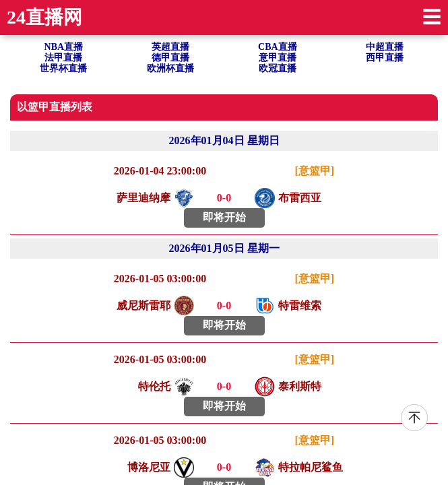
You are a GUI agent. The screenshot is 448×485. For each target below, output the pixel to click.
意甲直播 (278, 58)
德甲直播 (170, 58)
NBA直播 (64, 47)
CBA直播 (278, 47)
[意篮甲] (315, 171)
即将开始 (224, 217)
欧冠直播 (278, 68)
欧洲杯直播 (170, 68)
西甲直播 (385, 58)
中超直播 (385, 47)
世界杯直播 (63, 68)
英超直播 (170, 47)
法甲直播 (63, 58)
